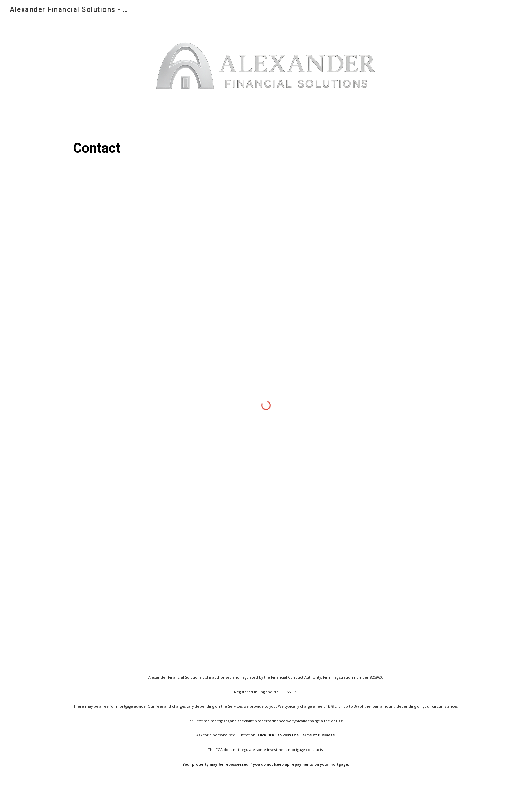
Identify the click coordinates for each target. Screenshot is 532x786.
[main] (266, 148)
